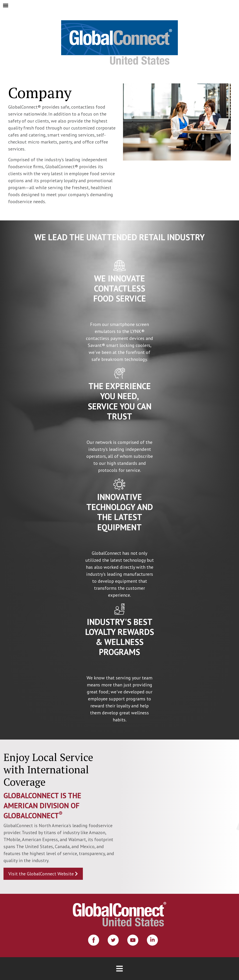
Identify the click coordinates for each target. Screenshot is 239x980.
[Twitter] (113, 940)
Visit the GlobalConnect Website (43, 874)
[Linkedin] (152, 940)
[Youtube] (133, 940)
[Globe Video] (179, 817)
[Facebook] (94, 940)
